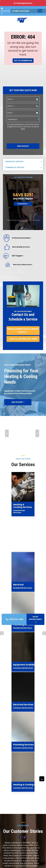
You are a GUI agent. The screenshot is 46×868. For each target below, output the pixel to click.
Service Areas (7, 835)
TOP (42, 792)
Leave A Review (23, 655)
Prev (7, 433)
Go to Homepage (23, 61)
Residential (6, 827)
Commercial (6, 831)
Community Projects (31, 838)
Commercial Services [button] (23, 167)
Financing (27, 845)
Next (37, 433)
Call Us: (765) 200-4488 (23, 339)
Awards (27, 830)
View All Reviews (23, 661)
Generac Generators (9, 846)
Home (4, 824)
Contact (27, 849)
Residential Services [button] (23, 162)
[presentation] (20, 135)
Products (5, 839)
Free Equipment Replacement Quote (23, 331)
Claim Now (23, 204)
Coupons (27, 842)
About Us (27, 827)
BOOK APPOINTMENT (23, 730)
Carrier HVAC (6, 842)
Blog (25, 834)
